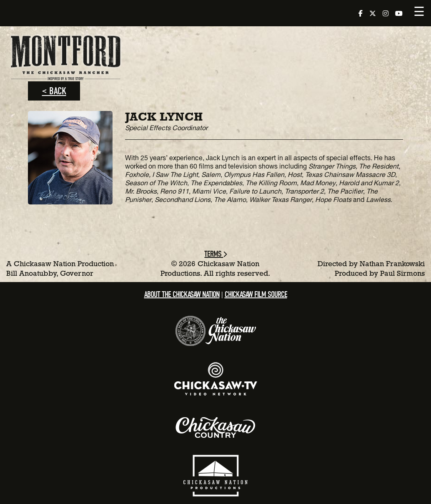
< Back (54, 91)
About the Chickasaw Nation (182, 294)
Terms (215, 254)
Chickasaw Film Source (256, 294)
